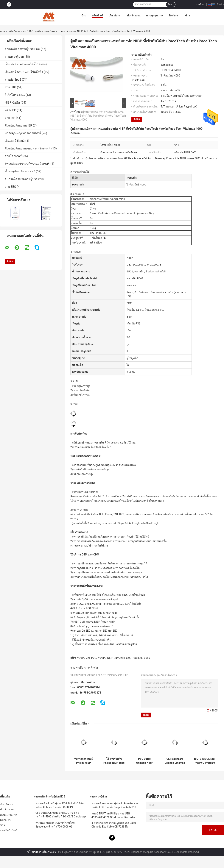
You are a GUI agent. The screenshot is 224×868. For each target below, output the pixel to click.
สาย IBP (10, 118)
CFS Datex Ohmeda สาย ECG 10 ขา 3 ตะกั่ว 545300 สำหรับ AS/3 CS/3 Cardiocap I (61, 815)
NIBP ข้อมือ (12, 103)
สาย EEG (10, 187)
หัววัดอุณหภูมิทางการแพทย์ (23, 133)
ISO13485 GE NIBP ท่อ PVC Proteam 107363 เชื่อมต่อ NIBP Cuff (205, 761)
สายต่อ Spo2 (13, 80)
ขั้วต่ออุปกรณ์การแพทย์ (20, 171)
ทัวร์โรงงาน (134, 15)
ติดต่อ (137, 119)
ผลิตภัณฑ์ (98, 15)
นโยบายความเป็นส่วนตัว (42, 852)
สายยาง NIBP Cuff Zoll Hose (114, 658)
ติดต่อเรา (174, 15)
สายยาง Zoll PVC (86, 658)
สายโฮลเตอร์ (13, 156)
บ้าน (84, 15)
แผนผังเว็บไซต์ (8, 830)
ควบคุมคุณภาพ (155, 15)
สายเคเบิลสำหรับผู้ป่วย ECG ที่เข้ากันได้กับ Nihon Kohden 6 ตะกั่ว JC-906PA (60, 805)
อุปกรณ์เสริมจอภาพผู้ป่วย (21, 179)
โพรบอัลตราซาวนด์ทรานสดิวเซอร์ (27, 164)
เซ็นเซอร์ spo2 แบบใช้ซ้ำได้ (23, 64)
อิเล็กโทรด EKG (15, 95)
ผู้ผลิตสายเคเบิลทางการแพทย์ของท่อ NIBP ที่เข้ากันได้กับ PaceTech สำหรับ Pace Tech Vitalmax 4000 (98, 116)
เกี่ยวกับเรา (115, 15)
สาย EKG (10, 87)
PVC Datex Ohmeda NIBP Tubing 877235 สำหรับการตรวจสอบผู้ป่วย (144, 761)
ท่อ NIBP (28, 31)
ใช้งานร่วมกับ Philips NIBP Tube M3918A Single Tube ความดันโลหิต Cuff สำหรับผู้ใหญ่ (114, 761)
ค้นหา (171, 4)
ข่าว (187, 15)
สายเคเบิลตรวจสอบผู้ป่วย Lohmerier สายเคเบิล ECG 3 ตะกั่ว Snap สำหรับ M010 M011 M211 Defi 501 (115, 806)
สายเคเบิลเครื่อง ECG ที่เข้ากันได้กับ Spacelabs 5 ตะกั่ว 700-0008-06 (56, 825)
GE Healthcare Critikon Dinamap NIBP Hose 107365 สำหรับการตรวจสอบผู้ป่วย (175, 761)
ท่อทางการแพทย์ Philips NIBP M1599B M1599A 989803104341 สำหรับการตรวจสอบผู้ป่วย (84, 761)
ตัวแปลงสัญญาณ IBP (18, 125)
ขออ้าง (200, 4)
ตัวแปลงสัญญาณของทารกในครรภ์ (28, 148)
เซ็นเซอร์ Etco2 (15, 141)
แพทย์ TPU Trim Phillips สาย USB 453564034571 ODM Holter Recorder (113, 815)
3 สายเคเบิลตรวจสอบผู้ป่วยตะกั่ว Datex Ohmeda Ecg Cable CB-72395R (114, 825)
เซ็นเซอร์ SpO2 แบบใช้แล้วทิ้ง (24, 72)
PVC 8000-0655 (141, 658)
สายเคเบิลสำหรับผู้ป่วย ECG (22, 49)
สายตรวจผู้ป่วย (14, 57)
